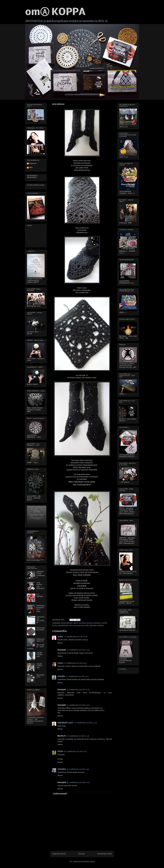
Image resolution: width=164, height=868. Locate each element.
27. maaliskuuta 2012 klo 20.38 (76, 637)
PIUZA (60, 752)
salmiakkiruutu (63, 626)
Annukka (61, 676)
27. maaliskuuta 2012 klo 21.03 (77, 676)
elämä (76, 623)
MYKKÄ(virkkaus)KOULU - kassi (41, 609)
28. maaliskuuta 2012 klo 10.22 (78, 782)
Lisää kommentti (60, 794)
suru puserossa (79, 626)
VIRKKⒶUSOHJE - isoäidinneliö (41, 575)
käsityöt (97, 623)
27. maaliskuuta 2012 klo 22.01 (78, 705)
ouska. (60, 637)
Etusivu (82, 854)
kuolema (90, 623)
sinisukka (62, 769)
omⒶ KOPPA (55, 12)
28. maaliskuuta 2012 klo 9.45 (78, 769)
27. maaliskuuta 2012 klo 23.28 (78, 736)
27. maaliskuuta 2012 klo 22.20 (85, 723)
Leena (60, 663)
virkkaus (101, 626)
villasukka (93, 626)
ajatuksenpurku (67, 623)
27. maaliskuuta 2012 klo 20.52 (78, 650)
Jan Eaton (82, 623)
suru (71, 626)
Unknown (33, 164)
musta (54, 626)
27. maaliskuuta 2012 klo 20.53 (75, 663)
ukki (87, 626)
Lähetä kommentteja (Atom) (84, 862)
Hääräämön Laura (65, 723)
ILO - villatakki (40, 596)
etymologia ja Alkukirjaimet (32, 177)
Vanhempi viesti (105, 854)
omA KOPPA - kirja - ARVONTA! (40, 587)
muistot (104, 623)
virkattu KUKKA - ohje (40, 666)
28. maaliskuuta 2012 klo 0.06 (75, 752)
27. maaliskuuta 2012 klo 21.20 (78, 690)
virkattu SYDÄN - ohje (40, 655)
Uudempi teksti (59, 854)
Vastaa (60, 643)
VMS (31, 168)
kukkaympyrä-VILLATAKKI (40, 620)
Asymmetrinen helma (41, 629)
